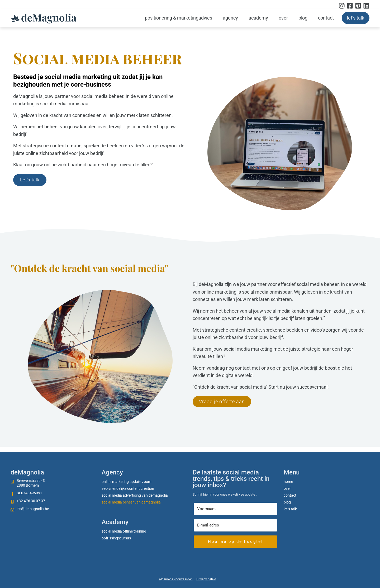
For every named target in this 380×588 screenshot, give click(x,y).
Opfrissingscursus (116, 538)
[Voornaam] (236, 509)
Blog (303, 18)
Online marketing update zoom (126, 482)
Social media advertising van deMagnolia (135, 495)
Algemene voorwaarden (176, 579)
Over (283, 18)
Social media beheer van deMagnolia (131, 502)
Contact (326, 18)
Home (288, 482)
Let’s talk (356, 18)
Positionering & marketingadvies (179, 18)
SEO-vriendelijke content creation (128, 488)
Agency (230, 18)
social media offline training (124, 531)
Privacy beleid (206, 579)
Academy (258, 18)
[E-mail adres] (236, 525)
